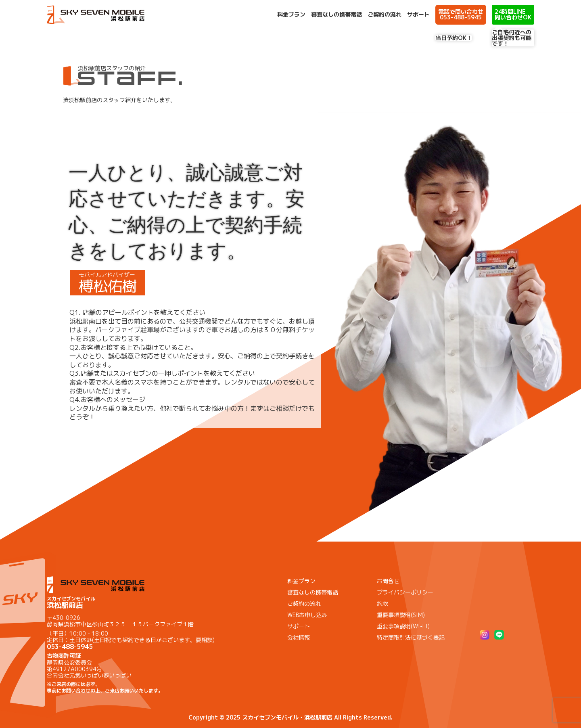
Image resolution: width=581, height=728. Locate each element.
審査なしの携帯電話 (336, 15)
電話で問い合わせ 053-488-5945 (461, 14)
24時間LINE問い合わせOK (513, 14)
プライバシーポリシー (405, 592)
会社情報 (299, 637)
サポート (418, 15)
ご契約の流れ (385, 15)
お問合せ (388, 581)
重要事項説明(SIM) (401, 615)
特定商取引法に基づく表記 (411, 637)
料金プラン (291, 15)
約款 (382, 604)
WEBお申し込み (307, 615)
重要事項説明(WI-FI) (403, 626)
